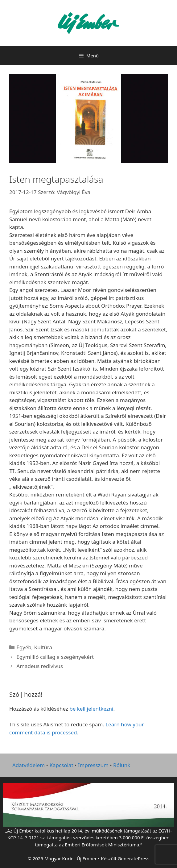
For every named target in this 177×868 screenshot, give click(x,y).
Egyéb (24, 647)
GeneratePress (134, 858)
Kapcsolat (61, 765)
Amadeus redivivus (40, 666)
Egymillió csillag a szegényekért (55, 657)
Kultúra (43, 647)
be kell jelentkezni (91, 709)
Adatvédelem (29, 765)
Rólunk (122, 765)
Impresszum (93, 765)
